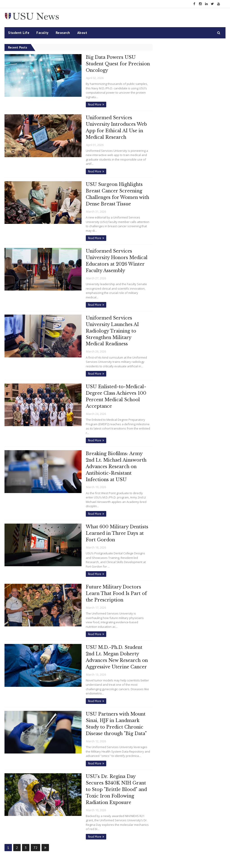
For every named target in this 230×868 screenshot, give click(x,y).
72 (35, 836)
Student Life (19, 33)
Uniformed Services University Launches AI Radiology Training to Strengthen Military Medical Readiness (110, 327)
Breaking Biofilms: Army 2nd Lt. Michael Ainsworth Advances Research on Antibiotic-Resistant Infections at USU (114, 460)
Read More (92, 104)
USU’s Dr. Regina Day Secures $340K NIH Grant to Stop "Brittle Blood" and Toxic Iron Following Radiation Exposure (114, 779)
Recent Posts (18, 47)
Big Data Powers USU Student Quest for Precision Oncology (108, 64)
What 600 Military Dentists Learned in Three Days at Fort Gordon (114, 526)
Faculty (42, 33)
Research (63, 33)
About (82, 33)
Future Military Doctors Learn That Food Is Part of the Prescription (114, 586)
